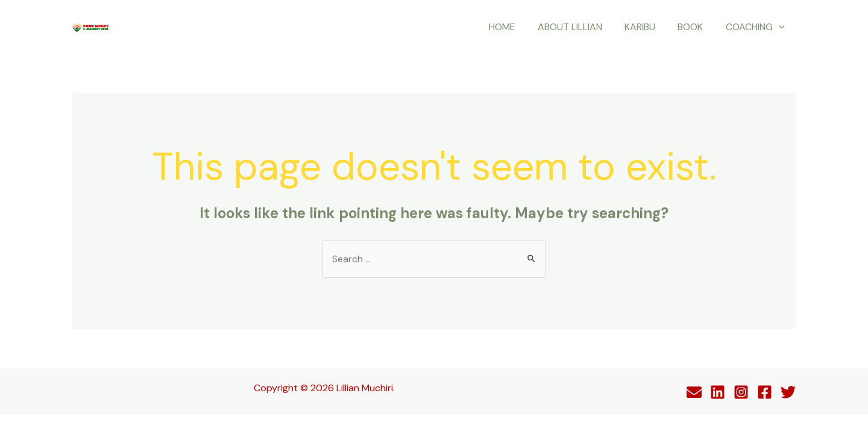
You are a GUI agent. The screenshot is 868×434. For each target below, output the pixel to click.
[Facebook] (765, 392)
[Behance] (694, 392)
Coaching (756, 27)
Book (695, 27)
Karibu (648, 27)
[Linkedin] (718, 392)
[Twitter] (788, 392)
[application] (780, 27)
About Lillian (581, 27)
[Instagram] (741, 392)
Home (516, 27)
